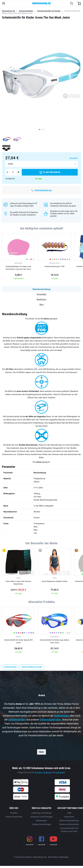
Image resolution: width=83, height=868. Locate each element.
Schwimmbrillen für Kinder (49, 11)
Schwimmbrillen (26, 11)
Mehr (41, 752)
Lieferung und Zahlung (41, 813)
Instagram (60, 772)
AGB (69, 813)
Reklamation (41, 821)
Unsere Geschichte (14, 817)
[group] (18, 257)
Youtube (38, 772)
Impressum (69, 817)
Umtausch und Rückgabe (41, 817)
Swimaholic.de (8, 11)
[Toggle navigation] (4, 3)
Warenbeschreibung (41, 289)
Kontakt (14, 813)
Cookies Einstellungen (41, 824)
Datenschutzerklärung (69, 821)
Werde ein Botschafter (69, 824)
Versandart (73, 158)
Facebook (47, 772)
